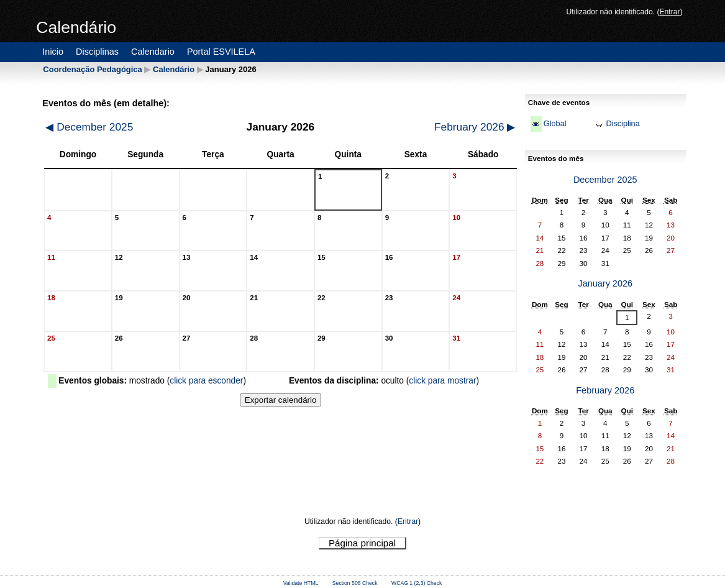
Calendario (153, 52)
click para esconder (206, 381)
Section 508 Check (355, 583)
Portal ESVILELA (221, 52)
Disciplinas (97, 52)
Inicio (53, 52)
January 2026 (605, 283)
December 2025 (89, 127)
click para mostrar (442, 381)
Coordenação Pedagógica (92, 69)
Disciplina (622, 124)
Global (555, 124)
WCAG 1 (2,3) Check (417, 583)
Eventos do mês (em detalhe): (106, 103)
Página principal (362, 543)
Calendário (174, 69)
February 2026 (475, 127)
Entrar (669, 12)
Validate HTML (301, 583)
